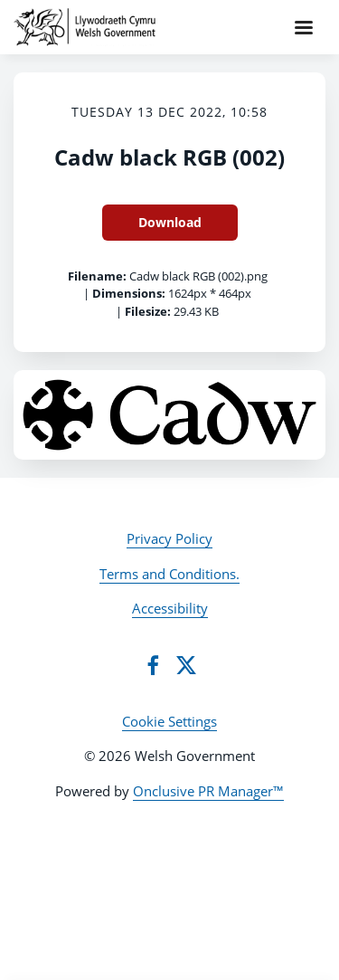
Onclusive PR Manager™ (208, 791)
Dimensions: (129, 293)
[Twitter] (186, 665)
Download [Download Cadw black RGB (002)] (170, 222)
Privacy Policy (169, 538)
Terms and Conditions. (169, 574)
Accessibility (170, 608)
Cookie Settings (169, 721)
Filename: (97, 276)
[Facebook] (153, 665)
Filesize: (148, 311)
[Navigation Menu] (304, 27)
